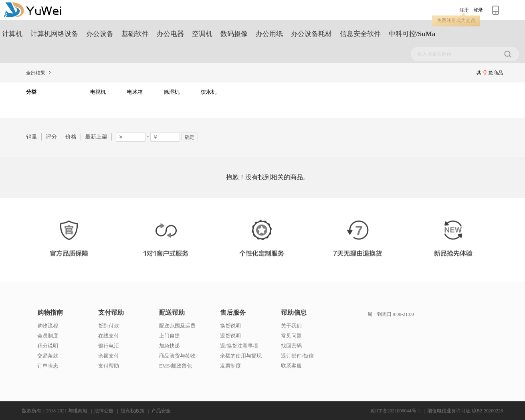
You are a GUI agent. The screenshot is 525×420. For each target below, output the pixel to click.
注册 (464, 10)
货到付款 (109, 326)
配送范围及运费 (177, 326)
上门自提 (170, 336)
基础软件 (135, 34)
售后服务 (233, 313)
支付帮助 (111, 313)
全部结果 (36, 73)
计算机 (12, 34)
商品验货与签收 (177, 356)
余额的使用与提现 (241, 356)
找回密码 (291, 346)
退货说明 (230, 336)
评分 (51, 137)
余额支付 (109, 356)
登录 (478, 10)
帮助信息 (294, 313)
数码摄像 (234, 34)
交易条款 (48, 356)
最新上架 (96, 137)
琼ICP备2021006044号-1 (395, 411)
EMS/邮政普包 (176, 366)
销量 (32, 137)
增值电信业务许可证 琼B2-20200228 (465, 411)
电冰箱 (135, 92)
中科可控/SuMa (412, 34)
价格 (71, 137)
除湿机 (172, 92)
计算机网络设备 (54, 34)
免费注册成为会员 (456, 20)
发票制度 (230, 366)
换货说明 (230, 326)
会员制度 (48, 336)
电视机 (98, 92)
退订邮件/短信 (297, 356)
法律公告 (104, 411)
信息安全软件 (360, 34)
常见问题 (291, 336)
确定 (190, 137)
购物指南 (50, 313)
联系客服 (291, 366)
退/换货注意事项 (239, 346)
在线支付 (109, 336)
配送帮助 (172, 313)
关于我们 (291, 326)
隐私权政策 (133, 411)
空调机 (202, 34)
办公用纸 (269, 34)
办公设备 (100, 34)
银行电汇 (109, 346)
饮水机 (209, 92)
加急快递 (170, 346)
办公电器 (170, 34)
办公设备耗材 (311, 34)
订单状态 (48, 366)
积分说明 (48, 346)
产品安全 (161, 411)
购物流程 (48, 326)
